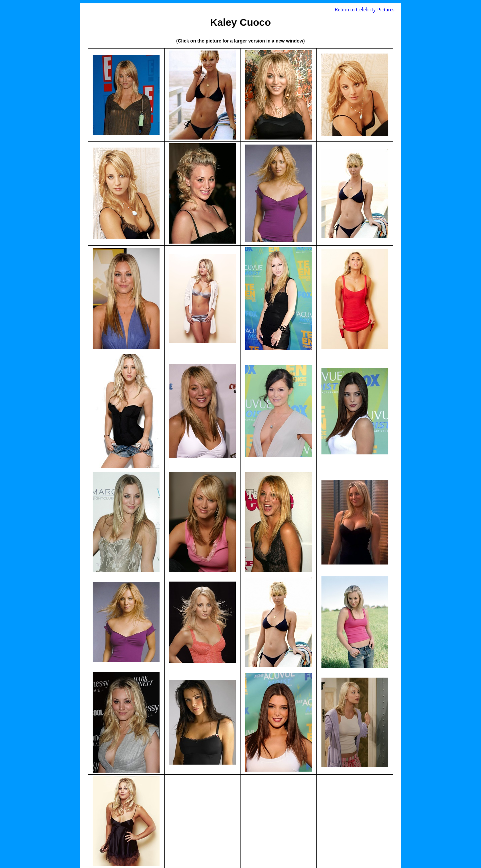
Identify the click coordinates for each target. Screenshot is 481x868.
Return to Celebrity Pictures (364, 10)
